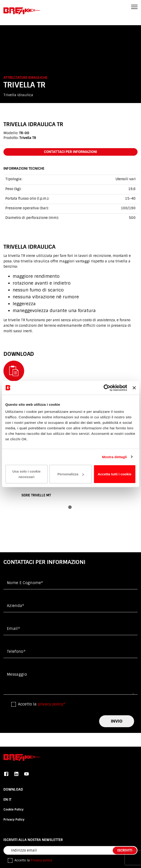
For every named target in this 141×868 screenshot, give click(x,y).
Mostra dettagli (114, 457)
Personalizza (71, 474)
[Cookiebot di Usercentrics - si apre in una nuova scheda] (107, 388)
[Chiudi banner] (134, 388)
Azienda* (16, 606)
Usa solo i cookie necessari (27, 474)
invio (117, 721)
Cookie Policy (13, 809)
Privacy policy (41, 860)
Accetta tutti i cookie (115, 474)
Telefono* (16, 652)
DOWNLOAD (13, 789)
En (6, 800)
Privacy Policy (14, 820)
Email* (13, 629)
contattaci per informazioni (70, 152)
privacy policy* (52, 704)
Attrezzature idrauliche (25, 78)
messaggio (17, 674)
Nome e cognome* (25, 583)
